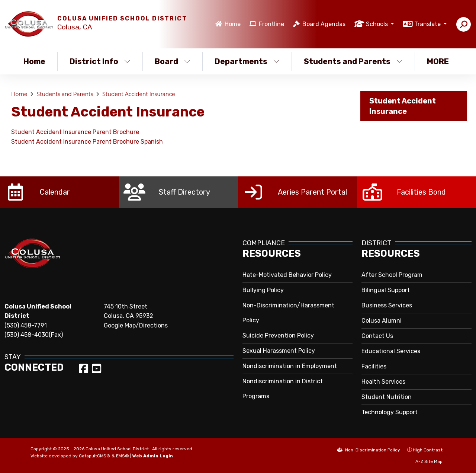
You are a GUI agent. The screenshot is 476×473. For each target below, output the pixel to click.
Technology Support (390, 412)
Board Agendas (324, 24)
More (440, 61)
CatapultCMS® (95, 456)
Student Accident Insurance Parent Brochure (75, 132)
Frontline (271, 24)
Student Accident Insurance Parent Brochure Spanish (87, 142)
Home (233, 24)
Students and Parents (353, 61)
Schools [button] (378, 24)
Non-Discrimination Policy (369, 450)
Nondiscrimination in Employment (290, 366)
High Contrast (428, 450)
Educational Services (391, 351)
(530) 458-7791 (26, 325)
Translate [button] (428, 24)
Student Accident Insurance (139, 94)
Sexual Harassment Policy (279, 351)
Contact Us (377, 336)
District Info (100, 61)
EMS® (123, 456)
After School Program (392, 275)
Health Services (383, 382)
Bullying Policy (263, 290)
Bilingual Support (386, 290)
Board (173, 61)
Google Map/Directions (136, 325)
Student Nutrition (387, 397)
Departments (247, 61)
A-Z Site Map (425, 461)
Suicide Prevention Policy (278, 335)
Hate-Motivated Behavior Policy (287, 275)
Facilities (374, 366)
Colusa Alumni (382, 321)
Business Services (387, 305)
